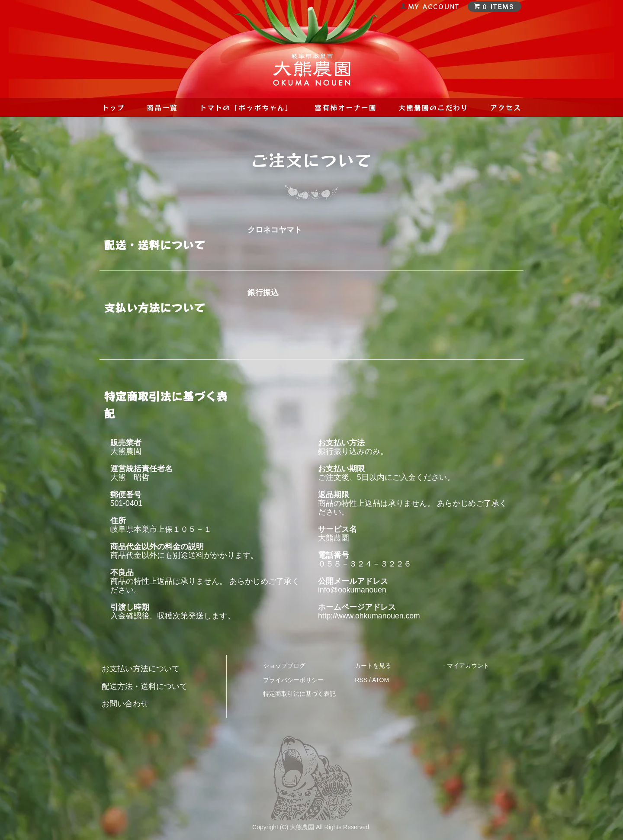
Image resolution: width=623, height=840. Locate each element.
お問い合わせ (125, 704)
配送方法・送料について (145, 686)
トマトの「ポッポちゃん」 (246, 107)
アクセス (506, 107)
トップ (113, 107)
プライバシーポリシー (293, 680)
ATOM (381, 680)
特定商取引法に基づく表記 (299, 694)
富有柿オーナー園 (346, 107)
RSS (361, 680)
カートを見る (373, 666)
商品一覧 (162, 107)
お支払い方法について (141, 669)
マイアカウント (468, 666)
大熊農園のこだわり (434, 107)
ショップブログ (284, 666)
